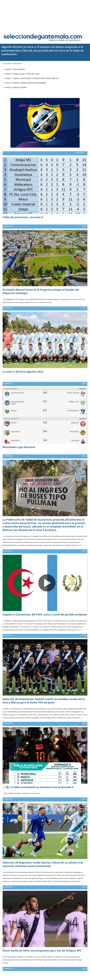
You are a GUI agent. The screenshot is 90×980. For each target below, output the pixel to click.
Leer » (84, 226)
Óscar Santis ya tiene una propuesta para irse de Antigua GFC (42, 950)
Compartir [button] (80, 153)
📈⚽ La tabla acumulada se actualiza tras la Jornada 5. (38, 787)
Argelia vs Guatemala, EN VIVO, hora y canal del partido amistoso (45, 614)
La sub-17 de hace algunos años (23, 372)
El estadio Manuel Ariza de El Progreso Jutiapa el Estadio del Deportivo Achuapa (41, 291)
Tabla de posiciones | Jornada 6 (23, 217)
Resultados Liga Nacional (19, 447)
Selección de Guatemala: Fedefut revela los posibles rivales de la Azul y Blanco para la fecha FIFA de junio (44, 701)
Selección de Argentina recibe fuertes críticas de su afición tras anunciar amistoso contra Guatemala (43, 864)
